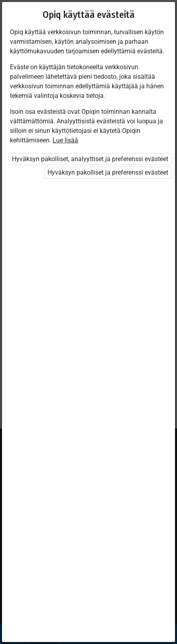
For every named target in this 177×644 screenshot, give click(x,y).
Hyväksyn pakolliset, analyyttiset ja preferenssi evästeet (90, 159)
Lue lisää (65, 140)
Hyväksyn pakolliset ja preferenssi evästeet (108, 172)
